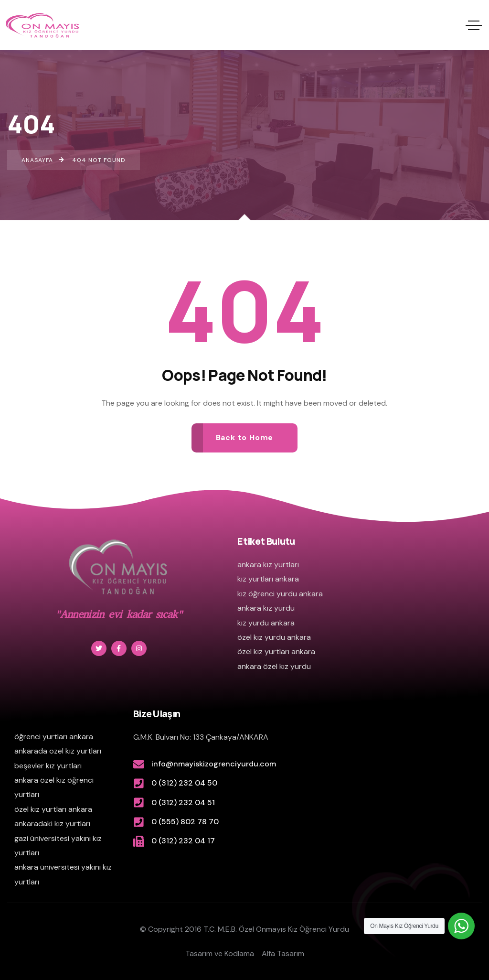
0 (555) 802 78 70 (185, 822)
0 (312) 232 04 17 (183, 841)
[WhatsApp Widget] (461, 926)
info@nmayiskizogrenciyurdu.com (214, 764)
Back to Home (245, 437)
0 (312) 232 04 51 (183, 802)
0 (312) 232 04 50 (184, 783)
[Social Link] (99, 648)
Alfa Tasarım (283, 953)
